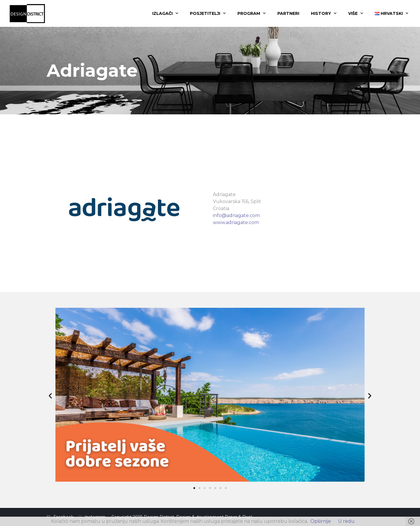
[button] (50, 396)
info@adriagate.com (236, 215)
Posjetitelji (208, 13)
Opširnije (321, 521)
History (324, 13)
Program (252, 13)
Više (356, 13)
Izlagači (165, 13)
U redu (346, 521)
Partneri (288, 13)
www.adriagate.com (236, 222)
